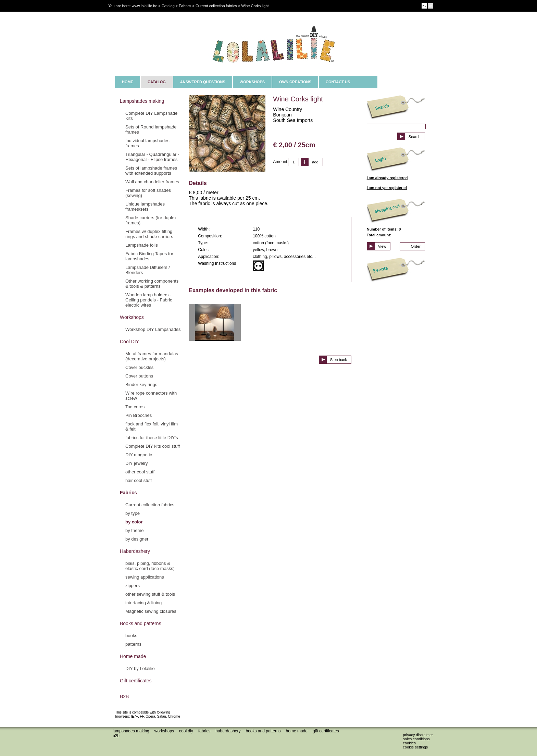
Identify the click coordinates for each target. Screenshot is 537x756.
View (382, 246)
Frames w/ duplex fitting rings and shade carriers (149, 234)
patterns (133, 644)
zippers (133, 586)
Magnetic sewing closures (151, 611)
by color (134, 522)
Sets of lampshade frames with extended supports (151, 171)
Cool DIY (129, 342)
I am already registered (387, 178)
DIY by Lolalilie (140, 668)
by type (133, 513)
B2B (124, 696)
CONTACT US (338, 82)
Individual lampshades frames (147, 143)
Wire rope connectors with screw (151, 396)
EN (430, 6)
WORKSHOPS (252, 82)
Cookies (409, 743)
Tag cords (135, 407)
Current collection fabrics (150, 505)
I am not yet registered (387, 188)
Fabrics (128, 493)
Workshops (132, 317)
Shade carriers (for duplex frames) (151, 220)
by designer (137, 539)
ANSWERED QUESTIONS (203, 82)
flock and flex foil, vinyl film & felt (152, 426)
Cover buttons (139, 376)
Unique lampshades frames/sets (145, 207)
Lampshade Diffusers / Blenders (148, 270)
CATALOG (157, 82)
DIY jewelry (137, 463)
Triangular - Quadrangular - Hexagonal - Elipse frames (152, 157)
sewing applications (145, 577)
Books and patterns (141, 623)
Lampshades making (142, 101)
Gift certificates (136, 681)
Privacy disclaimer (418, 735)
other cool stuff (140, 472)
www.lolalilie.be (145, 6)
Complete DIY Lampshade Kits (151, 116)
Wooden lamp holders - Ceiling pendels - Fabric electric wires (149, 300)
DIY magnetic (139, 455)
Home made (133, 656)
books (131, 636)
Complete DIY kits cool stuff (153, 446)
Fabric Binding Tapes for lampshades (149, 256)
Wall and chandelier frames (152, 182)
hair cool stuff (139, 480)
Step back (339, 360)
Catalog (168, 6)
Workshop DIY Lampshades (153, 329)
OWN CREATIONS (295, 82)
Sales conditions (416, 739)
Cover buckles (139, 367)
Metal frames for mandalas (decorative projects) (152, 356)
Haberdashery (135, 551)
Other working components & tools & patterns (152, 284)
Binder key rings (141, 385)
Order (416, 246)
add (315, 162)
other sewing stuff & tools (150, 594)
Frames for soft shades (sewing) (148, 193)
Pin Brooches (139, 415)
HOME (128, 82)
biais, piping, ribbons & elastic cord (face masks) (150, 566)
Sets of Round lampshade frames (151, 129)
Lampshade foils (142, 245)
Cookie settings (416, 747)
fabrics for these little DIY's (152, 438)
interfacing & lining (143, 603)
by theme (134, 530)
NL (424, 6)
